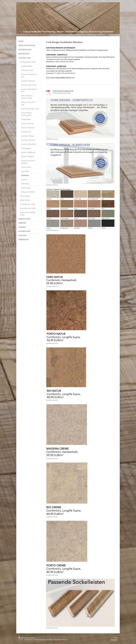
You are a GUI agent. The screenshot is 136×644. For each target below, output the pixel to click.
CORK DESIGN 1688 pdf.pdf (63, 91)
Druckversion (24, 638)
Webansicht (114, 640)
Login (116, 638)
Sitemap (33, 638)
